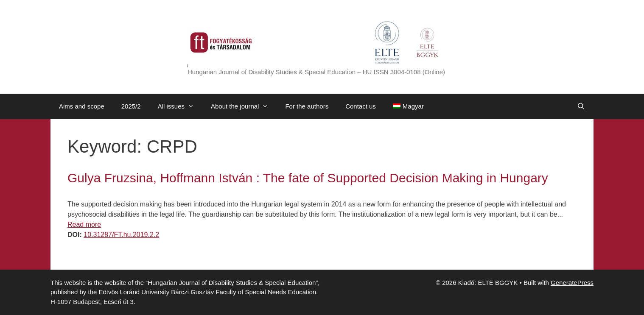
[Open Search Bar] (581, 106)
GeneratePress (572, 283)
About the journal (244, 106)
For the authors (307, 106)
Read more (84, 224)
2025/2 (131, 106)
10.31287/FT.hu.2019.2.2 (121, 235)
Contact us (361, 106)
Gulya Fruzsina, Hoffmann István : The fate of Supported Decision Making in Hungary (308, 178)
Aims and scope (82, 106)
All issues (180, 106)
